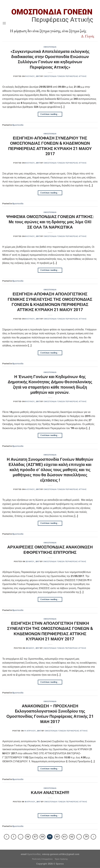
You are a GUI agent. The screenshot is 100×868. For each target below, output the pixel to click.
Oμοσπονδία (50, 47)
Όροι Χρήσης (61, 859)
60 (57, 837)
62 (72, 837)
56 (28, 837)
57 (35, 837)
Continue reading (50, 114)
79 (86, 837)
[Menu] (4, 23)
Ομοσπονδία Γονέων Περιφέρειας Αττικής (65, 76)
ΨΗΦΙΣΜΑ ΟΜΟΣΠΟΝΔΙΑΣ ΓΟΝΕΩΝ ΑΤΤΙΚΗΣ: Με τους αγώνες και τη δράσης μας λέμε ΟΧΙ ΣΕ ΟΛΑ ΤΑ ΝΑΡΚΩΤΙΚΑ (50, 222)
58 (42, 837)
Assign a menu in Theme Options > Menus (50, 2)
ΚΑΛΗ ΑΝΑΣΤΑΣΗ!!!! (50, 793)
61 (65, 837)
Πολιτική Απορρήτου (42, 859)
